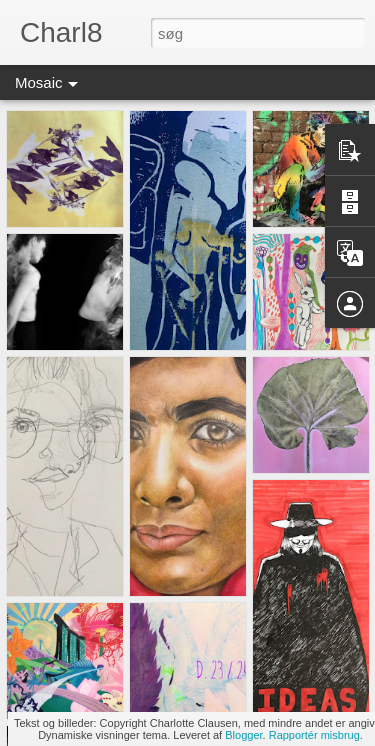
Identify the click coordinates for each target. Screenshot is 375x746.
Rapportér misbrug (314, 735)
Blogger (243, 735)
